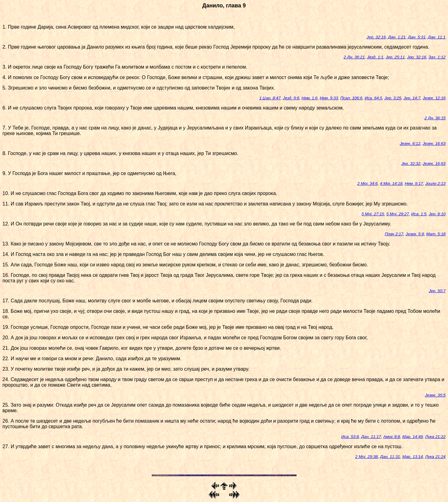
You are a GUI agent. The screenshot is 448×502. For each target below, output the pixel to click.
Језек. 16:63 (434, 143)
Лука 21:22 (435, 437)
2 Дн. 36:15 (435, 118)
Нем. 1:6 (309, 98)
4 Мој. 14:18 (391, 183)
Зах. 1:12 (437, 57)
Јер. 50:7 (437, 291)
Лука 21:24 (435, 457)
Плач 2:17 (394, 234)
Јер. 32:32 (411, 163)
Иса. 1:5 (419, 214)
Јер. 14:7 (412, 98)
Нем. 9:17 (414, 183)
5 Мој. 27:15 (373, 214)
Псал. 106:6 (351, 98)
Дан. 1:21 (397, 37)
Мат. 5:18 (436, 234)
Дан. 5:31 (417, 37)
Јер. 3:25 (393, 98)
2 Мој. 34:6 (367, 183)
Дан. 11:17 (371, 437)
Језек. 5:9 (415, 234)
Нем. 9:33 (329, 98)
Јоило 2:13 (435, 183)
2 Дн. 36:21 (354, 57)
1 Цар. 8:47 (270, 98)
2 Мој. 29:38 (366, 457)
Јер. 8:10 (437, 214)
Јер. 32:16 (376, 37)
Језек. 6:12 (410, 143)
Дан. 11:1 (437, 37)
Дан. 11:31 (390, 457)
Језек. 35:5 (435, 395)
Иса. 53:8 (350, 437)
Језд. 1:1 (375, 57)
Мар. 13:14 (413, 457)
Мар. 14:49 (413, 437)
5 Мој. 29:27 (397, 214)
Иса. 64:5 (373, 98)
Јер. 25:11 (395, 57)
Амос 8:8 (391, 437)
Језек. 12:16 (434, 98)
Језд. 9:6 (291, 98)
